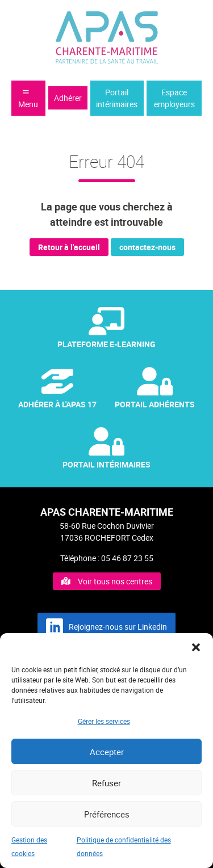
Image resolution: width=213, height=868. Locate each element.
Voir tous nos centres (107, 581)
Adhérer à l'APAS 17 (57, 388)
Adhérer (68, 98)
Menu (28, 99)
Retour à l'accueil (69, 247)
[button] (196, 647)
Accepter (107, 752)
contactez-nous (147, 247)
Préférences (107, 814)
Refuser (106, 783)
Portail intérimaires (117, 98)
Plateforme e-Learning (106, 328)
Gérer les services (104, 721)
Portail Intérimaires (106, 448)
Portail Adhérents (155, 388)
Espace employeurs (174, 98)
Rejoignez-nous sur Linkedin (106, 627)
